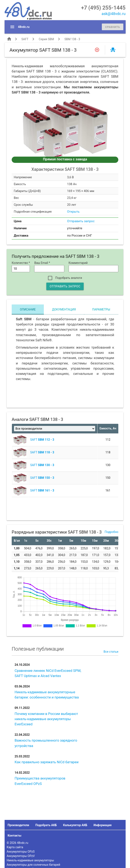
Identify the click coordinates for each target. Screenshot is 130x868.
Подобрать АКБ (46, 825)
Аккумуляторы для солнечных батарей (33, 865)
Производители (18, 825)
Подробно (112, 532)
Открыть (73, 212)
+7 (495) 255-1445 (103, 8)
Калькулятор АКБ (75, 825)
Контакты (15, 836)
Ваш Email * (42, 263)
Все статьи (111, 652)
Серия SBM (46, 39)
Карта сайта (15, 847)
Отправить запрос (81, 221)
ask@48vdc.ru (114, 14)
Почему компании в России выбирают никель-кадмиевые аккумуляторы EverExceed (46, 719)
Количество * (21, 263)
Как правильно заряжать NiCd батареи (47, 762)
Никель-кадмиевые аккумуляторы (30, 860)
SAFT (25, 39)
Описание (28, 309)
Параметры (101, 309)
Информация (102, 825)
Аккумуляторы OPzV (21, 856)
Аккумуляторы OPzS (21, 852)
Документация (64, 309)
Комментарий (78, 263)
